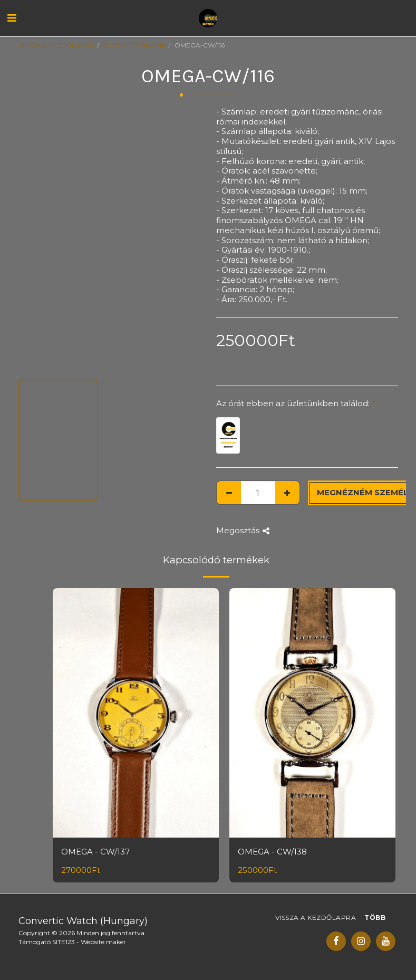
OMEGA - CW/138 (272, 852)
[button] (12, 18)
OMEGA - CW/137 (95, 852)
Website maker (103, 942)
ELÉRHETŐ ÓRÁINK (134, 45)
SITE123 (64, 942)
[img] (136, 713)
